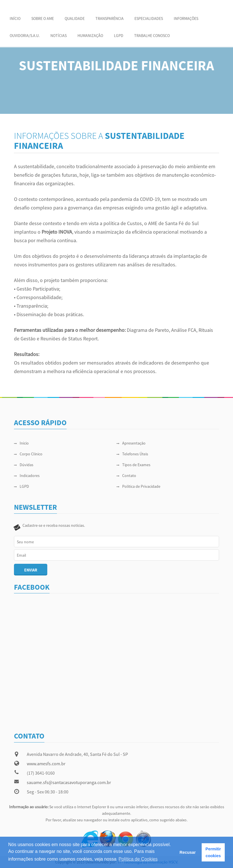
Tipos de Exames (133, 465)
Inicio (21, 443)
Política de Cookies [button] (138, 859)
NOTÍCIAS (59, 36)
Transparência (110, 18)
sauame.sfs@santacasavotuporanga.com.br (69, 782)
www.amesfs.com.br (46, 764)
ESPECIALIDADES (149, 18)
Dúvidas (24, 465)
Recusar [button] (188, 852)
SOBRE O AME (43, 18)
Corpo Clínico (28, 454)
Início (15, 18)
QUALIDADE (75, 18)
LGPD (119, 36)
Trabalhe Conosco (152, 36)
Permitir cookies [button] (213, 852)
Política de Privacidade (138, 486)
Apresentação (131, 443)
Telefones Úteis (132, 454)
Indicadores (27, 476)
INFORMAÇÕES (186, 18)
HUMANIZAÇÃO (90, 36)
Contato (126, 476)
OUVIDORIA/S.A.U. (25, 36)
